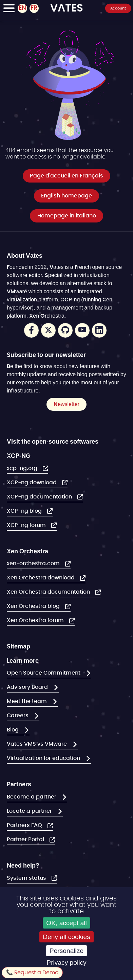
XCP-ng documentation (40, 497)
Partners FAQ (25, 825)
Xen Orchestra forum (36, 620)
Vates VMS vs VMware (37, 744)
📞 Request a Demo (32, 973)
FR (34, 8)
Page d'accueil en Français (66, 176)
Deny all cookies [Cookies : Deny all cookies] (66, 937)
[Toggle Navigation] (9, 9)
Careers (18, 716)
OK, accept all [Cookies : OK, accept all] (66, 923)
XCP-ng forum (27, 525)
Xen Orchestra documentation (49, 592)
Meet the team (27, 701)
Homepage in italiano (67, 216)
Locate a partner (30, 811)
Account (118, 8)
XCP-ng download (32, 483)
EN (22, 8)
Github (65, 330)
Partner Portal (26, 839)
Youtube (82, 330)
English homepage (66, 196)
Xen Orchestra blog (34, 606)
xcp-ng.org (23, 468)
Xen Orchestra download (41, 578)
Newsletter (66, 404)
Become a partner (32, 797)
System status (27, 878)
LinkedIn (99, 330)
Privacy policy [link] (66, 963)
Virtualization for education (44, 758)
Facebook (31, 330)
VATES (67, 7)
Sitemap (18, 646)
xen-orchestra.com (34, 563)
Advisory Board (28, 687)
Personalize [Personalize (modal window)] (66, 951)
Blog (13, 730)
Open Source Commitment (44, 673)
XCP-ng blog (25, 511)
